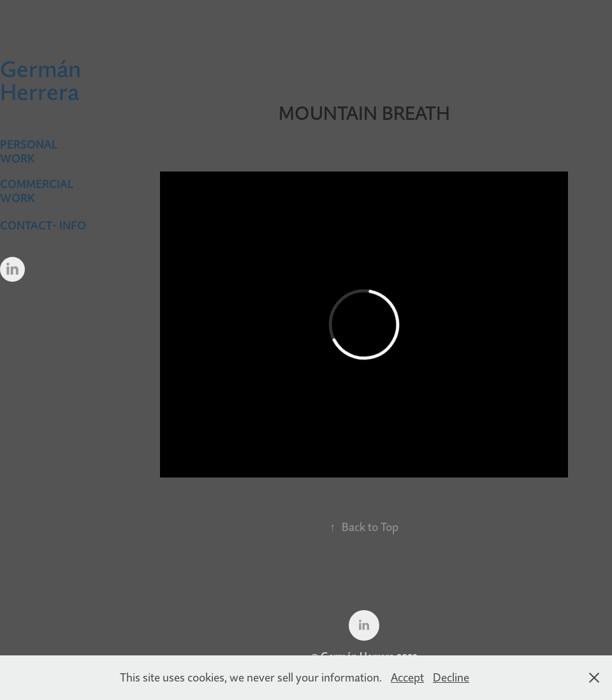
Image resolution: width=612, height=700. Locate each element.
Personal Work (29, 151)
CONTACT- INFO (43, 225)
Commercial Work (37, 191)
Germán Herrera (43, 80)
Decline (451, 677)
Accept (407, 677)
